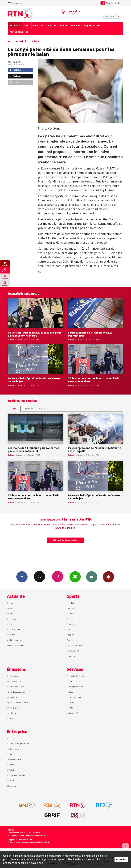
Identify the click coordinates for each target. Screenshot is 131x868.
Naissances (12, 697)
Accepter (121, 859)
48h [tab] (14, 409)
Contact (11, 781)
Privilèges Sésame (75, 687)
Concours (11, 718)
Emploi (70, 708)
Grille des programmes (17, 692)
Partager (15, 70)
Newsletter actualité (16, 645)
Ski (69, 629)
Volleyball (71, 619)
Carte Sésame (13, 749)
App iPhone (92, 577)
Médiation (12, 770)
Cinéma (71, 681)
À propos (11, 738)
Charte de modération (17, 775)
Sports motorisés (75, 645)
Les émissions (13, 676)
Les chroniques (14, 681)
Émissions (39, 25)
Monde (10, 614)
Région (10, 603)
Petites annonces (75, 697)
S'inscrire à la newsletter (65, 540)
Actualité (15, 25)
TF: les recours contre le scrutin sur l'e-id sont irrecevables (94, 380)
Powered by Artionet (16, 842)
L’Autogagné (13, 708)
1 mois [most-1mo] (42, 409)
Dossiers (11, 635)
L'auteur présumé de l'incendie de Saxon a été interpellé (95, 449)
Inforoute (72, 702)
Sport (27, 25)
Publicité (11, 754)
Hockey (71, 608)
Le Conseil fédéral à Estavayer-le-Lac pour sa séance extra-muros (34, 334)
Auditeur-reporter (110, 3)
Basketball (72, 614)
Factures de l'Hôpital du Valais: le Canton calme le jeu (34, 380)
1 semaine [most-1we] (28, 409)
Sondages (11, 713)
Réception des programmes (19, 744)
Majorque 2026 (92, 25)
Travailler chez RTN (15, 759)
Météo (70, 692)
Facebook (22, 577)
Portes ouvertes (19, 32)
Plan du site (42, 835)
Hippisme (72, 635)
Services (75, 25)
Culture (11, 624)
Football (71, 603)
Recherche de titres (16, 687)
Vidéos (63, 25)
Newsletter (12, 786)
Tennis (70, 640)
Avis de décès (73, 713)
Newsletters (75, 577)
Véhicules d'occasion (76, 676)
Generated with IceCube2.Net (38, 842)
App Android (108, 577)
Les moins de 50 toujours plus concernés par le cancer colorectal (34, 449)
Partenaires (12, 765)
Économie (12, 619)
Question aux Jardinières (18, 702)
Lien (14, 82)
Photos (52, 25)
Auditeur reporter (15, 640)
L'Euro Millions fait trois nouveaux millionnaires (90, 334)
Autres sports (73, 651)
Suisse (35, 41)
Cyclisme (71, 624)
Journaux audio (14, 629)
